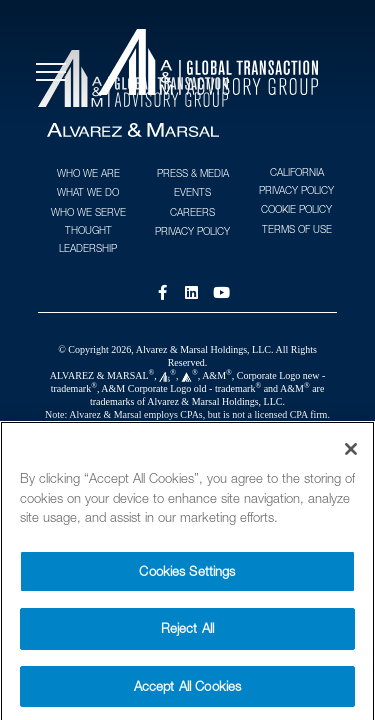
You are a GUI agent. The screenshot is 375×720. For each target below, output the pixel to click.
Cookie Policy (296, 209)
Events (192, 192)
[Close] (351, 457)
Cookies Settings (187, 579)
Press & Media (193, 173)
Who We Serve (88, 212)
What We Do (88, 192)
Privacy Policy (192, 231)
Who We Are (88, 173)
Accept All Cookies (187, 694)
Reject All (187, 636)
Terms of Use (297, 229)
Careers (192, 212)
